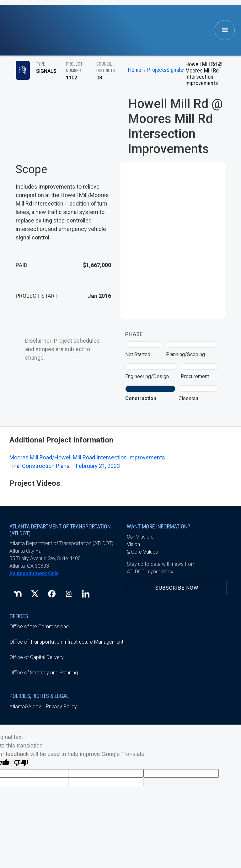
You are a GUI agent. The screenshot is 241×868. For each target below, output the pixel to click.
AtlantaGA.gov (25, 707)
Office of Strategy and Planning (44, 673)
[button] (225, 30)
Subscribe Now (177, 588)
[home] (31, 30)
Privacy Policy (61, 707)
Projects (154, 70)
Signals (173, 70)
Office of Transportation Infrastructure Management (66, 642)
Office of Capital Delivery (37, 657)
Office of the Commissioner (40, 627)
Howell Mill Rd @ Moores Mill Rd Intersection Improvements (204, 74)
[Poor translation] (21, 764)
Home (135, 70)
